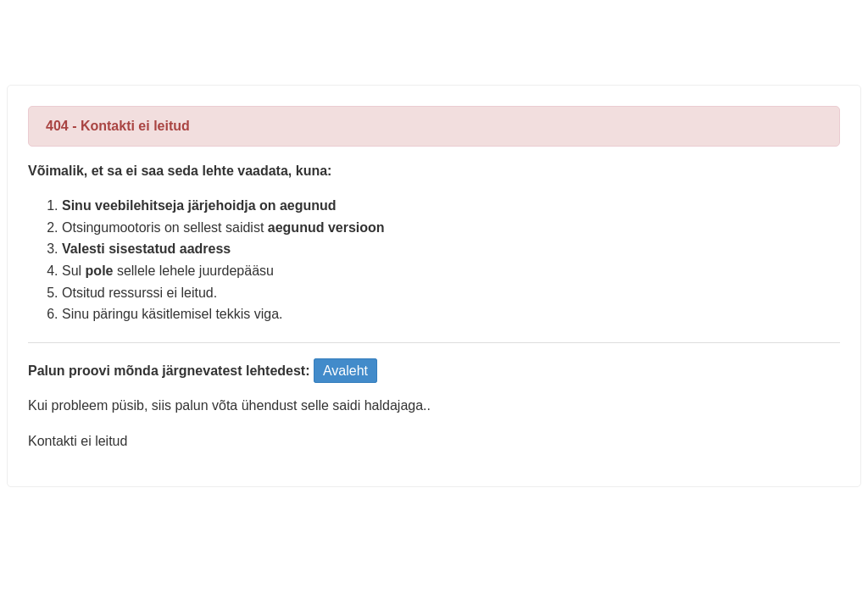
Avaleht (345, 371)
